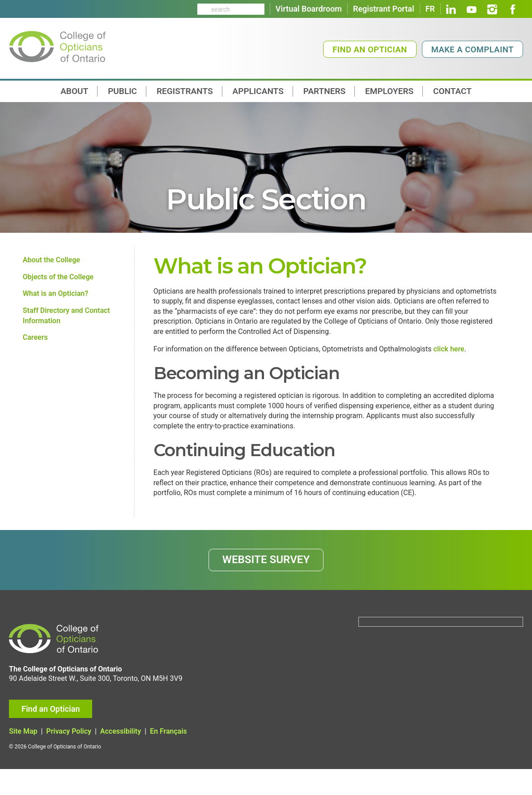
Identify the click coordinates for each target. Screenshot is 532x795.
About (74, 91)
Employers (389, 91)
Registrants (185, 91)
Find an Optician (370, 49)
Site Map (23, 758)
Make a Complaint (472, 49)
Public (122, 91)
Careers (35, 345)
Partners (324, 91)
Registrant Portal (384, 9)
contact (452, 91)
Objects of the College (58, 279)
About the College (51, 261)
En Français (168, 758)
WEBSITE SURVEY (266, 581)
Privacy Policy (69, 758)
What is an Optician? (55, 297)
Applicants (258, 91)
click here (449, 357)
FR (430, 9)
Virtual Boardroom (309, 9)
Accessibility (121, 758)
